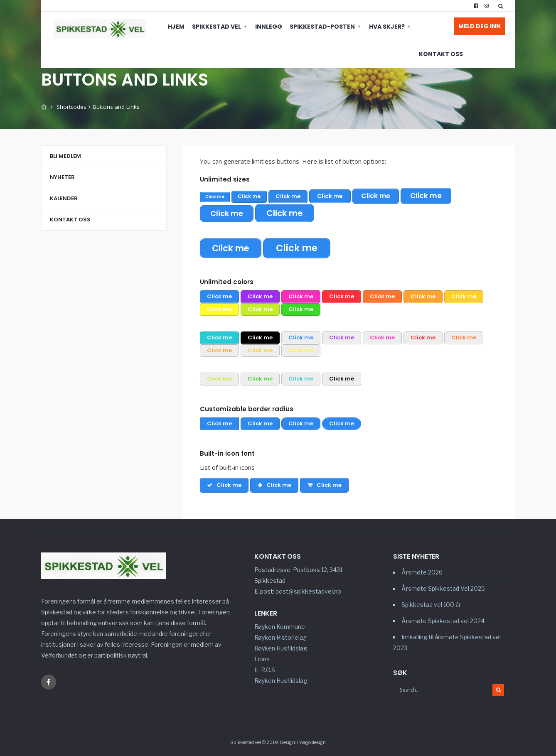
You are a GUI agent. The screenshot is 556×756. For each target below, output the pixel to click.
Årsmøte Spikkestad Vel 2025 (443, 586)
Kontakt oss (406, 27)
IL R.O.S (265, 668)
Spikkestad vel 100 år (431, 603)
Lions (262, 657)
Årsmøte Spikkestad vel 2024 (443, 619)
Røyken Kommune (280, 625)
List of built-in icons (227, 465)
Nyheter (62, 177)
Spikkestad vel (182, 27)
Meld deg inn (480, 26)
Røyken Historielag (280, 635)
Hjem (141, 27)
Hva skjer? (352, 27)
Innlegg (234, 27)
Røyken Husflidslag (281, 646)
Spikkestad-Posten (287, 27)
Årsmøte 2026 (422, 570)
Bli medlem (65, 156)
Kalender (64, 198)
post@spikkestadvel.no (308, 589)
